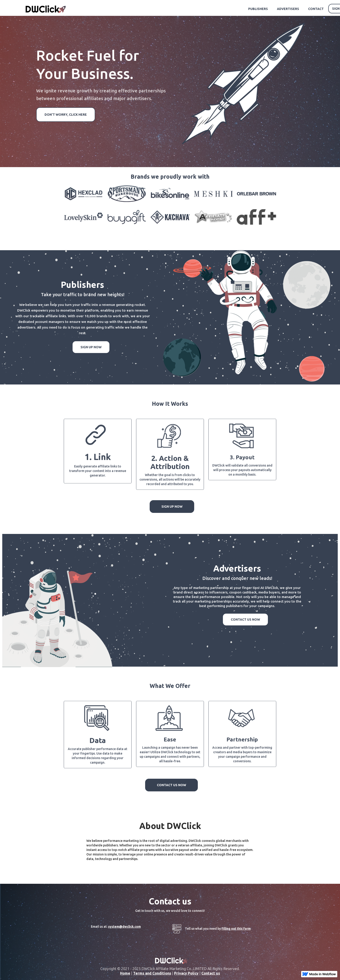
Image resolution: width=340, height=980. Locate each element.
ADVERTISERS (288, 9)
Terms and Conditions (152, 973)
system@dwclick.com (124, 927)
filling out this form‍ (236, 929)
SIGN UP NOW (91, 347)
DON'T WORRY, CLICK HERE (66, 115)
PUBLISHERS (258, 9)
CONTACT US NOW (245, 620)
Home (125, 973)
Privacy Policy (186, 973)
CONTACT (316, 9)
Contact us (211, 973)
